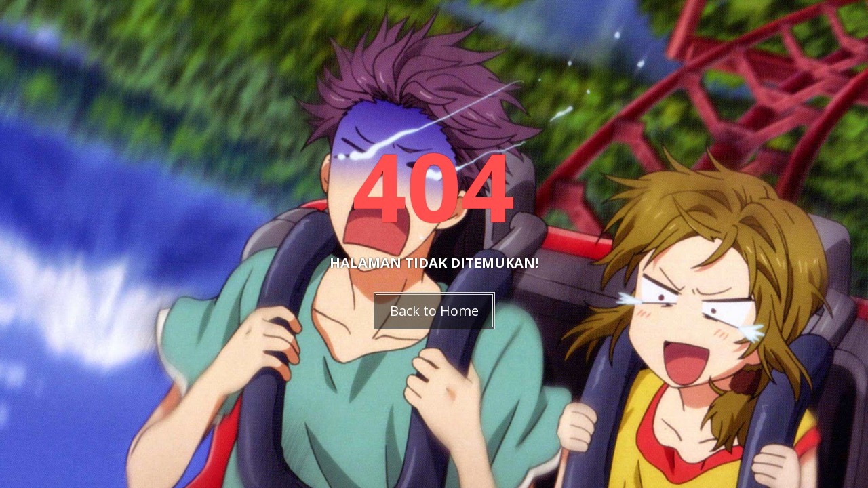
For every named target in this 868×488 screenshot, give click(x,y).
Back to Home (434, 311)
